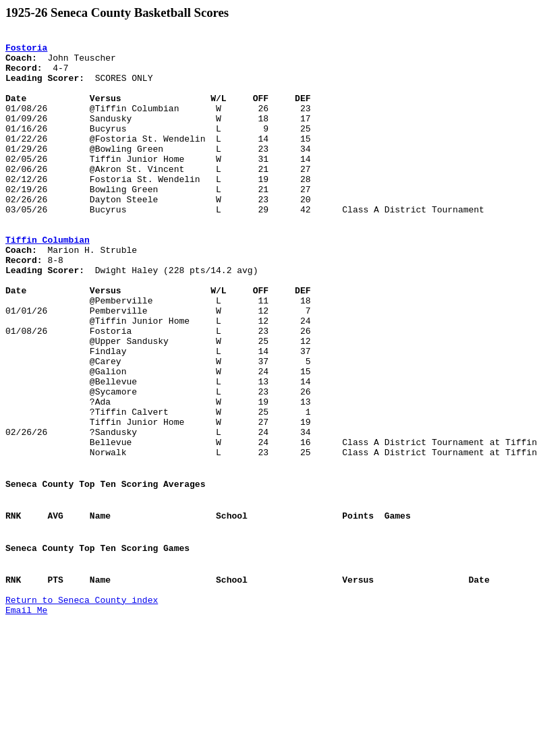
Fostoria (26, 51)
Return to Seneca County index (82, 705)
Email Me (26, 717)
